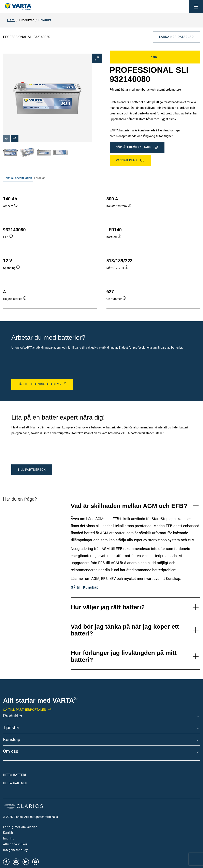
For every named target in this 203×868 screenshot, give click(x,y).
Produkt (45, 20)
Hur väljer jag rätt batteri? (108, 607)
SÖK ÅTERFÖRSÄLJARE (137, 148)
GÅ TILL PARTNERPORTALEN (25, 710)
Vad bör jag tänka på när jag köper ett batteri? (125, 630)
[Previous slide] (7, 138)
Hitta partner (15, 783)
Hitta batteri (15, 775)
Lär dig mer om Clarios (20, 827)
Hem (11, 20)
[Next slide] (15, 138)
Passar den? (130, 161)
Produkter (13, 716)
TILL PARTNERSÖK (32, 470)
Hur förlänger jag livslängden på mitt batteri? (124, 656)
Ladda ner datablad (176, 37)
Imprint (9, 839)
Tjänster (11, 728)
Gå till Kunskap (85, 587)
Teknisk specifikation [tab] (18, 178)
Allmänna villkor (15, 844)
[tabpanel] (101, 248)
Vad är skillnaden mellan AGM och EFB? (129, 506)
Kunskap (12, 740)
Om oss (11, 752)
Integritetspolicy (15, 850)
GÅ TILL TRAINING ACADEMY (40, 384)
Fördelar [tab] (40, 178)
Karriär (8, 833)
